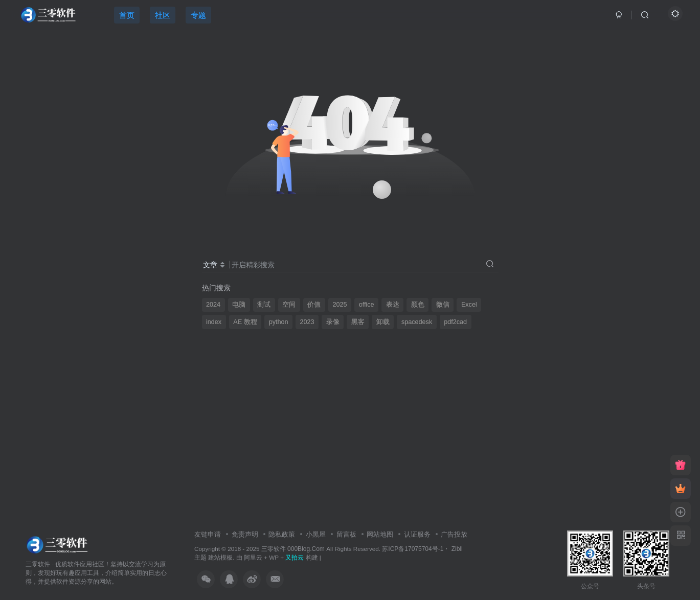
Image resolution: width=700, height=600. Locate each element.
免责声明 (245, 534)
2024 (213, 305)
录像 (333, 322)
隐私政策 (282, 534)
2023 (307, 322)
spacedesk (417, 322)
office (367, 305)
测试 (264, 305)
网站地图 (380, 534)
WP (274, 557)
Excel (469, 305)
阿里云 (253, 557)
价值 (314, 305)
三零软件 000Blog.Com (294, 549)
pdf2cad (455, 322)
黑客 (358, 322)
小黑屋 (316, 534)
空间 (289, 305)
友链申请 (208, 534)
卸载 (383, 322)
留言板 (346, 534)
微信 (443, 305)
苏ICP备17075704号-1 (413, 549)
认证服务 (417, 534)
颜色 (418, 305)
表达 (393, 305)
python (279, 322)
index (214, 322)
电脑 (239, 305)
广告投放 (454, 534)
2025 (340, 305)
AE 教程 (245, 322)
